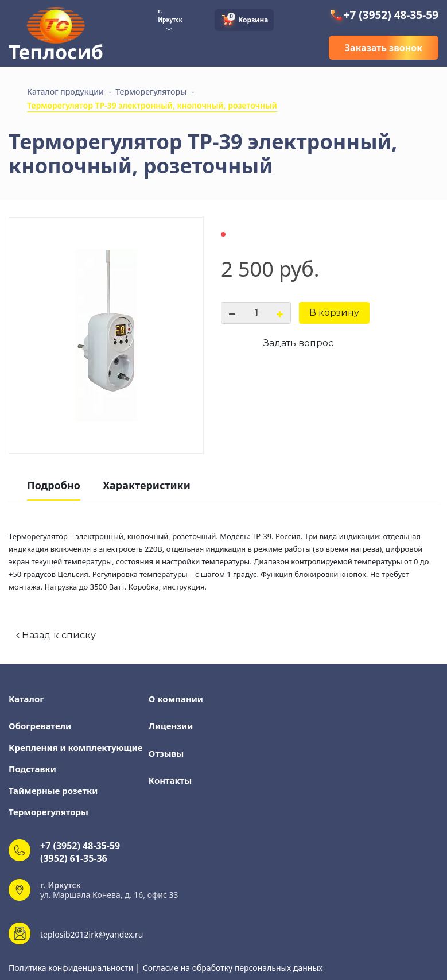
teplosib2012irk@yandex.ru (92, 934)
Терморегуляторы (48, 812)
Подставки (32, 769)
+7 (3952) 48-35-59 (384, 15)
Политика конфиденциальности (72, 968)
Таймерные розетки (53, 791)
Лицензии (171, 726)
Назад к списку (56, 635)
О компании (176, 699)
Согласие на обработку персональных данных (233, 968)
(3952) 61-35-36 (74, 858)
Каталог (26, 699)
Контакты (170, 780)
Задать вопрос (298, 343)
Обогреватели (40, 726)
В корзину (334, 313)
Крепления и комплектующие (75, 747)
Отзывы (166, 753)
